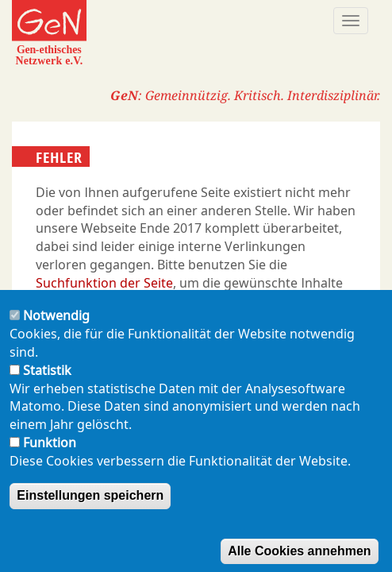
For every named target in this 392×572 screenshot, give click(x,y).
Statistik (47, 392)
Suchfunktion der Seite (104, 283)
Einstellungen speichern (90, 517)
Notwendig (56, 338)
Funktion (50, 465)
